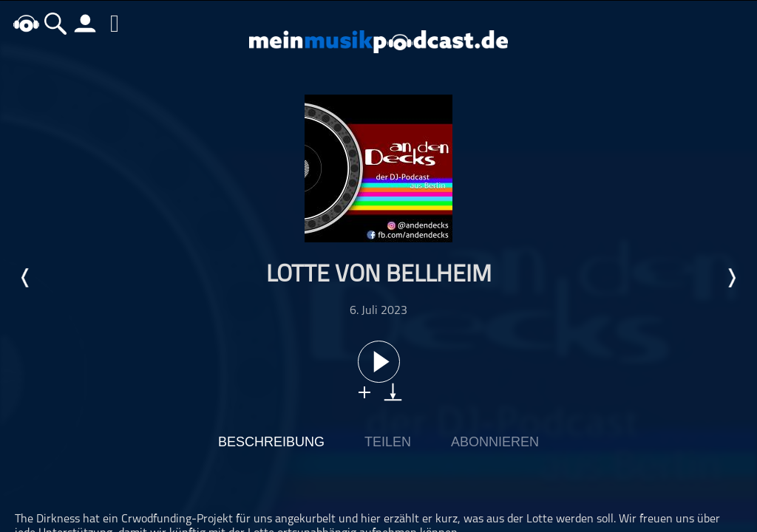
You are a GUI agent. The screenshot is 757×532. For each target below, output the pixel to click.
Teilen (388, 442)
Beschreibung (271, 442)
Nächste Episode (731, 278)
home (26, 23)
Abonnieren (495, 442)
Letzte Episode (26, 278)
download (393, 392)
